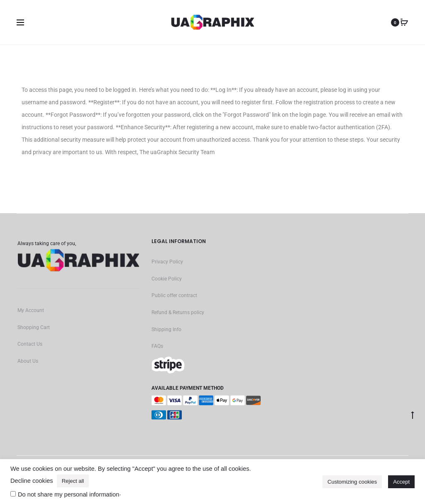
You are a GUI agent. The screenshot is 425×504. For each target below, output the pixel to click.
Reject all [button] (73, 481)
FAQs (157, 346)
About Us (28, 361)
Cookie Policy (167, 279)
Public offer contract (174, 295)
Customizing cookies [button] (352, 482)
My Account (31, 310)
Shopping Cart (34, 327)
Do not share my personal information (68, 494)
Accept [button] (401, 482)
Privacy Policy (167, 262)
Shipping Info (166, 329)
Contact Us (30, 344)
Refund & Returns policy (178, 312)
